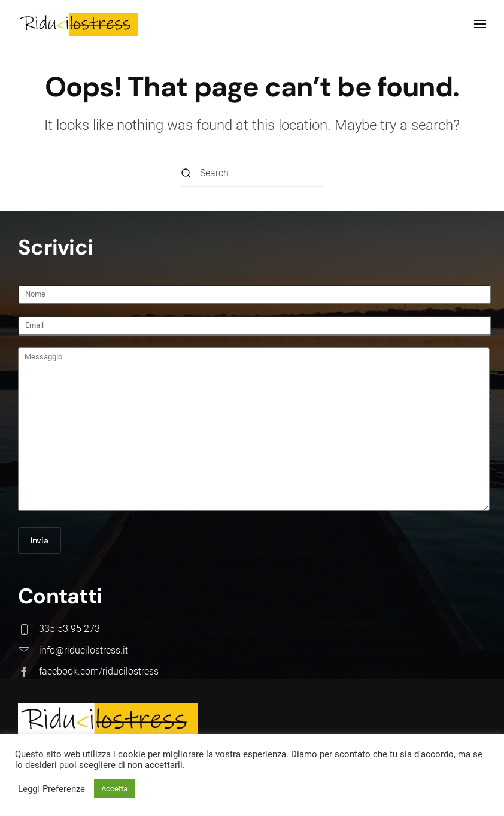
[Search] (252, 173)
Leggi (29, 789)
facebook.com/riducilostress (98, 671)
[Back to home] (78, 24)
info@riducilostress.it (82, 650)
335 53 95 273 (68, 629)
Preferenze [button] (64, 789)
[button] (480, 24)
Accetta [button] (114, 789)
